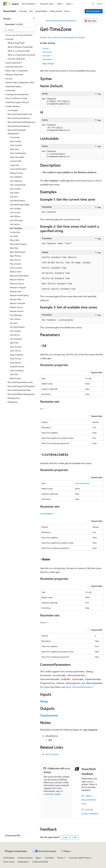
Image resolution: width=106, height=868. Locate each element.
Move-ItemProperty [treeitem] (18, 244)
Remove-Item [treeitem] (16, 272)
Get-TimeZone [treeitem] (16, 228)
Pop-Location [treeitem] (16, 264)
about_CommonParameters (79, 687)
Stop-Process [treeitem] (16, 359)
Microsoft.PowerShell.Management (61, 21)
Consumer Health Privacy (79, 858)
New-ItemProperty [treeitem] (18, 252)
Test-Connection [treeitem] (17, 370)
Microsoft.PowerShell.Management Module (66, 37)
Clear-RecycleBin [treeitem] (17, 157)
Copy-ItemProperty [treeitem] (18, 169)
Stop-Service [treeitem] (15, 363)
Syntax (46, 48)
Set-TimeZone (52, 754)
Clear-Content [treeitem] (16, 145)
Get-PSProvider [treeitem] (16, 220)
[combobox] (21, 24)
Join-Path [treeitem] (14, 236)
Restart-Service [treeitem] (16, 307)
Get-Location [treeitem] (16, 208)
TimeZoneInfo (49, 715)
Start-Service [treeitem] (15, 351)
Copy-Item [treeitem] (14, 165)
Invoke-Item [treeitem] (15, 232)
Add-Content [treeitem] (16, 141)
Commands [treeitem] (15, 137)
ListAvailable (48, 513)
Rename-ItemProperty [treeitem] (19, 295)
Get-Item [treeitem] (14, 197)
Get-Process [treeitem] (15, 212)
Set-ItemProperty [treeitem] (17, 327)
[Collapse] (34, 19)
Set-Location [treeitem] (15, 331)
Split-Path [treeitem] (14, 343)
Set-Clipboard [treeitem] (16, 315)
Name (44, 622)
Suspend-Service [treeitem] (17, 366)
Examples (47, 56)
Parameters (48, 59)
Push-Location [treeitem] (16, 268)
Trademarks (22, 862)
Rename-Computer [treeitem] (18, 287)
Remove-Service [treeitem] (17, 284)
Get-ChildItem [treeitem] (16, 177)
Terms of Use (9, 862)
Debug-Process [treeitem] (16, 173)
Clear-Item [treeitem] (14, 149)
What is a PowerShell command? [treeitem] (21, 55)
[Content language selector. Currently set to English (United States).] (16, 851)
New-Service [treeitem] (15, 260)
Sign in (100, 4)
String (88, 378)
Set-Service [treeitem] (15, 335)
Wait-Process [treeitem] (15, 378)
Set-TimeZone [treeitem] (16, 339)
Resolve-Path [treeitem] (15, 299)
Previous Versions (25, 858)
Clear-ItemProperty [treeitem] (18, 153)
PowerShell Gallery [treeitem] (13, 86)
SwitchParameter (82, 483)
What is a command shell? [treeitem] (19, 51)
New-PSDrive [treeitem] (16, 256)
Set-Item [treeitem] (14, 323)
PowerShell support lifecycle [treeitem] (17, 102)
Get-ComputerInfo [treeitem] (18, 185)
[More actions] (101, 21)
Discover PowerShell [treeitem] (16, 59)
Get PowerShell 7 (94, 11)
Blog (38, 858)
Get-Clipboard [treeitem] (16, 181)
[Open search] (93, 4)
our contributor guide (53, 792)
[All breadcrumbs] (43, 21)
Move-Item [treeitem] (15, 240)
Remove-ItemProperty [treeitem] (19, 276)
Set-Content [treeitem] (15, 319)
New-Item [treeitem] (14, 248)
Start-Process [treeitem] (16, 347)
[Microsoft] (5, 4)
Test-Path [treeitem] (14, 374)
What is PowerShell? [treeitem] (16, 43)
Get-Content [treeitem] (15, 189)
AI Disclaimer (9, 858)
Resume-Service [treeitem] (17, 311)
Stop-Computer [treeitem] (17, 355)
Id (42, 409)
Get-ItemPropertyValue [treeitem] (20, 205)
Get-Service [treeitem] (15, 224)
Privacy (60, 858)
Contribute (49, 858)
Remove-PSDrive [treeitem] (17, 280)
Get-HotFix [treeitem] (15, 193)
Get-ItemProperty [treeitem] (17, 201)
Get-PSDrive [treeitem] (15, 216)
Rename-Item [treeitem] (16, 291)
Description (47, 52)
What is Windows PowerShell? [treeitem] (20, 47)
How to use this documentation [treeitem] (19, 35)
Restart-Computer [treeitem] (18, 303)
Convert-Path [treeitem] (16, 161)
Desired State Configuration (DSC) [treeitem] (20, 82)
